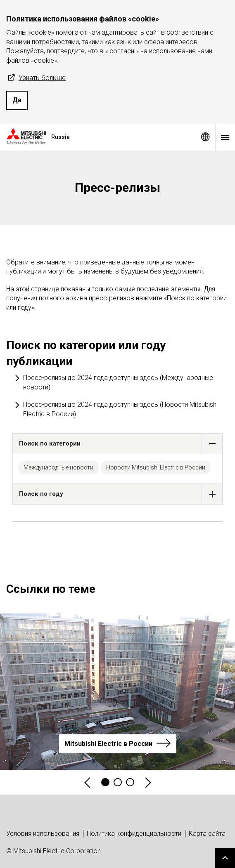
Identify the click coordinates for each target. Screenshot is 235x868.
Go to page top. (225, 858)
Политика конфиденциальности (134, 834)
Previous (88, 782)
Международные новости (58, 467)
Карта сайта (207, 834)
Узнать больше (36, 78)
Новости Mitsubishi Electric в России (156, 467)
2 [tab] (118, 782)
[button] (212, 444)
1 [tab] (105, 782)
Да (17, 100)
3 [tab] (130, 782)
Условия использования (43, 834)
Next (147, 782)
